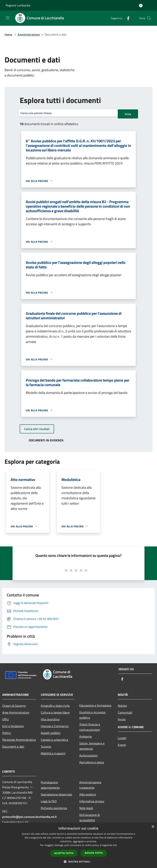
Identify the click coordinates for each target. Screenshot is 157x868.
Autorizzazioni (88, 755)
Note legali (86, 808)
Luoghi (122, 738)
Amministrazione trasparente (90, 785)
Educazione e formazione (95, 705)
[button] (78, 862)
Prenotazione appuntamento (50, 785)
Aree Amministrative (16, 712)
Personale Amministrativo (19, 740)
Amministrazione (29, 34)
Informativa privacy (92, 801)
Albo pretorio (88, 794)
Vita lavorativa (50, 719)
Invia (128, 114)
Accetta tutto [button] (64, 853)
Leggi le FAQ (49, 801)
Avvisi (122, 719)
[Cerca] (149, 18)
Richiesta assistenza (54, 808)
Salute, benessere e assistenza (92, 746)
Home (8, 34)
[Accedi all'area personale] (141, 6)
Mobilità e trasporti (53, 753)
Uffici (6, 719)
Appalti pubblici (51, 733)
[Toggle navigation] (8, 18)
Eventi (122, 745)
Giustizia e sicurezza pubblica (92, 715)
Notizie (122, 706)
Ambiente (86, 736)
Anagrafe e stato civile (55, 706)
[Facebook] (127, 18)
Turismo (46, 746)
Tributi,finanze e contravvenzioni (90, 727)
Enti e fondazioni (13, 726)
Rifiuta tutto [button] (94, 853)
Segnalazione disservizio (56, 794)
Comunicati (125, 712)
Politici (7, 733)
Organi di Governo (14, 706)
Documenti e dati (13, 746)
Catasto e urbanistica (54, 740)
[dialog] (78, 845)
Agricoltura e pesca (92, 762)
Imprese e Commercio (55, 726)
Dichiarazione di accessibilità (89, 817)
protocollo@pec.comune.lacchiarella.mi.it (29, 817)
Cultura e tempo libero (55, 712)
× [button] (153, 827)
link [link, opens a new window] (115, 845)
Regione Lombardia (18, 5)
